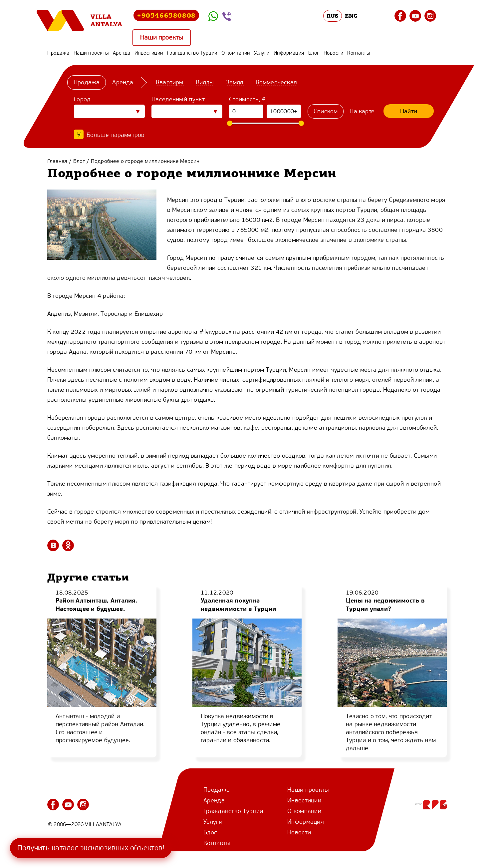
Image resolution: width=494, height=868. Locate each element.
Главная (57, 161)
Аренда (122, 53)
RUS (333, 16)
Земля (235, 82)
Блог (314, 53)
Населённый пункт (178, 99)
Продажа (58, 53)
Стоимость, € (247, 99)
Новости (334, 53)
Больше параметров (116, 135)
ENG (351, 16)
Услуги (262, 53)
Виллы (205, 82)
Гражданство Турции (192, 53)
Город (82, 99)
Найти (409, 111)
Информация (289, 53)
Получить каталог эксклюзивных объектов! (91, 848)
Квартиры (170, 82)
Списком (326, 111)
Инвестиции (149, 53)
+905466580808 (166, 15)
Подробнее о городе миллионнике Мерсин (145, 161)
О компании (236, 53)
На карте (362, 111)
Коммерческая (276, 82)
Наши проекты (162, 38)
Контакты (359, 53)
